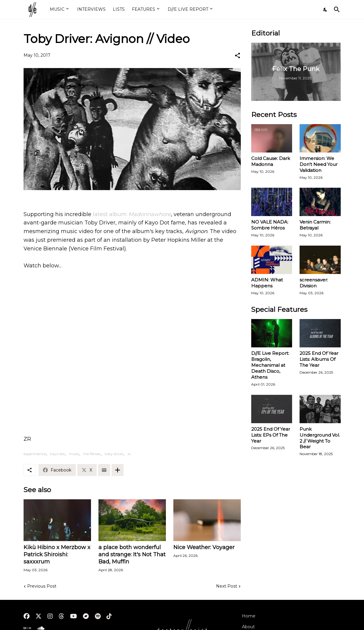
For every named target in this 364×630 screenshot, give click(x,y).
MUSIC (57, 9)
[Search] (336, 10)
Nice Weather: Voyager (204, 547)
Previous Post (42, 586)
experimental (35, 454)
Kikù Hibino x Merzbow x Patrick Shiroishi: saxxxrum (57, 554)
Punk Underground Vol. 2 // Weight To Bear (320, 438)
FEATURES (144, 9)
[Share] (237, 56)
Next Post (227, 586)
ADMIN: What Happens (267, 283)
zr (129, 454)
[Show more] (118, 470)
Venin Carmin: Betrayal (315, 225)
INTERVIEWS (91, 9)
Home (249, 616)
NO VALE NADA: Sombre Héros (270, 225)
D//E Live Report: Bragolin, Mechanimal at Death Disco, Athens (270, 365)
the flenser (92, 454)
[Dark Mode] (326, 10)
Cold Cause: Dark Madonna (271, 161)
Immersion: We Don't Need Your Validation (318, 164)
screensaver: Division (314, 283)
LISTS (119, 9)
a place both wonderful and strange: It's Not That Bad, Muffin (132, 554)
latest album (132, 214)
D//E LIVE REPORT (188, 9)
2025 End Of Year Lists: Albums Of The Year (319, 359)
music (74, 454)
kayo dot (58, 454)
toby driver (114, 454)
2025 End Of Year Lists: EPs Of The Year (271, 435)
